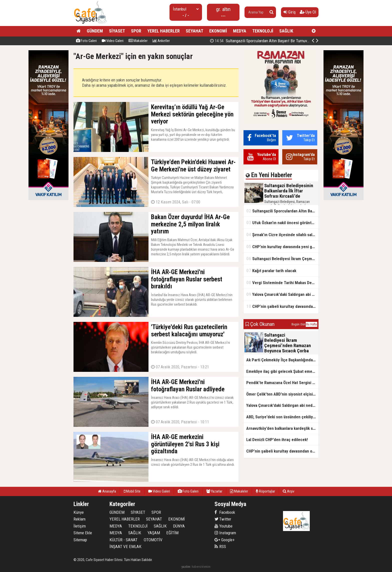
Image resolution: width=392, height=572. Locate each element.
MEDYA (240, 31)
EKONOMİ (218, 31)
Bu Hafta (311, 324)
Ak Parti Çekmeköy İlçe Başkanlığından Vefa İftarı (282, 360)
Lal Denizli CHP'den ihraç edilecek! (277, 440)
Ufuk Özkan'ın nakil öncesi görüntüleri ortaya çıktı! (282, 223)
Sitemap (80, 540)
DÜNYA (179, 526)
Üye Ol (308, 12)
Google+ (225, 540)
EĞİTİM (172, 533)
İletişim (80, 526)
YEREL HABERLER (163, 31)
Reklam (79, 519)
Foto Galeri (86, 41)
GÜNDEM (95, 31)
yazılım (186, 567)
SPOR (136, 31)
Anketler (161, 41)
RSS (220, 547)
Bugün (295, 324)
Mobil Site (132, 491)
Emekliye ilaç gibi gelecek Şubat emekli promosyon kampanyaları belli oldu (282, 371)
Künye (79, 512)
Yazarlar (214, 491)
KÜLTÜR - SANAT (123, 540)
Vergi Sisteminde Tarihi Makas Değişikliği (282, 283)
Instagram (225, 533)
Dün (303, 324)
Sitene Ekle (83, 533)
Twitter (223, 519)
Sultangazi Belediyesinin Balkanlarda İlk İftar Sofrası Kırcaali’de (270, 41)
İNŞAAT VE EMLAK (125, 547)
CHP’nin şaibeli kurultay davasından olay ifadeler (282, 306)
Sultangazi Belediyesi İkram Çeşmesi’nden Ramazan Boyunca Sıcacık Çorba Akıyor (282, 259)
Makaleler (138, 41)
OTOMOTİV (153, 540)
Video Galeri (113, 41)
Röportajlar (265, 491)
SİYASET (117, 31)
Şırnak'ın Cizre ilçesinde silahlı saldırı (282, 235)
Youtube (223, 526)
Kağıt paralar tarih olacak (271, 271)
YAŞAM (154, 533)
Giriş (290, 12)
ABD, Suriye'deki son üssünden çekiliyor (281, 417)
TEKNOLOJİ (263, 31)
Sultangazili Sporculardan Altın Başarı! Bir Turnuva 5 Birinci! (282, 211)
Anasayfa (107, 491)
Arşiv (288, 491)
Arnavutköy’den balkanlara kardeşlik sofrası (282, 428)
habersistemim (201, 567)
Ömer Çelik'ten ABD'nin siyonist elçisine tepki (282, 394)
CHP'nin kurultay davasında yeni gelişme (282, 247)
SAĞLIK (286, 31)
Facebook (225, 512)
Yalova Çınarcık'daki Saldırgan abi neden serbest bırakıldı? (282, 294)
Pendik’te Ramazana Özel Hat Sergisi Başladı (282, 383)
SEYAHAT (194, 31)
